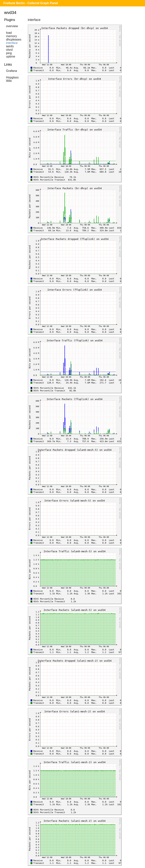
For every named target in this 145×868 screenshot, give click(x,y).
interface (12, 43)
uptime (11, 56)
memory (12, 36)
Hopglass (12, 77)
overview (12, 26)
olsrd (9, 50)
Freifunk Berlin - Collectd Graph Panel (31, 3)
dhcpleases (14, 40)
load (9, 33)
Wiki (9, 81)
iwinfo (10, 46)
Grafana (12, 71)
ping (9, 53)
